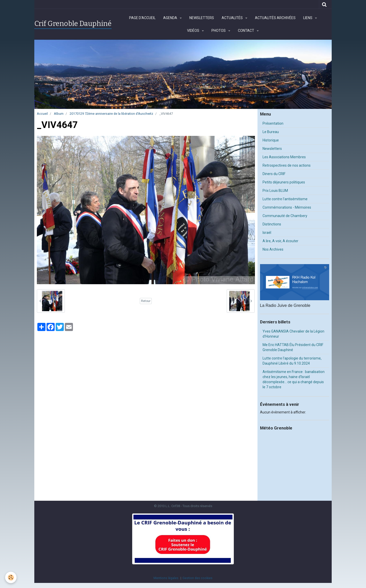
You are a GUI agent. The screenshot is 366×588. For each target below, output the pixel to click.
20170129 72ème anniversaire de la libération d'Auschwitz (111, 114)
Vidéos (194, 31)
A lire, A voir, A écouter (280, 241)
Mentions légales (166, 578)
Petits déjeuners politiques (284, 182)
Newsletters (202, 18)
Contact (246, 31)
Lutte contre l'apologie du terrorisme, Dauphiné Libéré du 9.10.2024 (292, 361)
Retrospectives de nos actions (287, 165)
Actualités (233, 18)
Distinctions (272, 224)
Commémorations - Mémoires (287, 207)
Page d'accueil (142, 18)
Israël (267, 233)
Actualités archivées (275, 18)
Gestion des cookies (197, 578)
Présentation (273, 123)
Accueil (42, 114)
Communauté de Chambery (285, 216)
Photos (219, 31)
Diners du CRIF (274, 174)
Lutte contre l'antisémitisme (285, 199)
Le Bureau (271, 132)
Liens (308, 18)
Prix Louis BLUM (275, 191)
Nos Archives (273, 249)
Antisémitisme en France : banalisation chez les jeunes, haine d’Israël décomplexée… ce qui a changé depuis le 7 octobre (294, 379)
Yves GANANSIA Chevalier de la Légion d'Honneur (293, 334)
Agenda (171, 18)
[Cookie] (11, 577)
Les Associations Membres (284, 157)
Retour (146, 301)
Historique (271, 140)
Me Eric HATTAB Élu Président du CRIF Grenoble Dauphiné (293, 347)
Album (59, 114)
